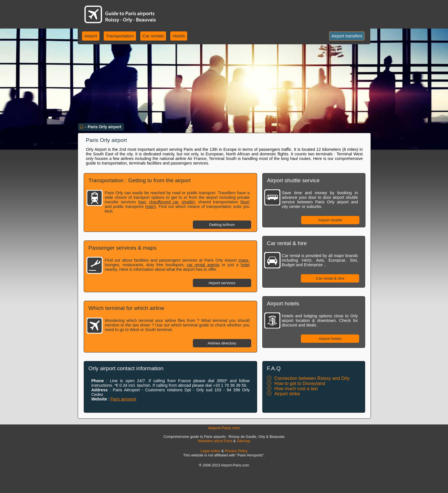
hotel (245, 265)
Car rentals (153, 36)
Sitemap (244, 441)
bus (245, 202)
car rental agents (203, 265)
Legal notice (210, 451)
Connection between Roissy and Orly (312, 378)
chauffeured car (164, 202)
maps (243, 260)
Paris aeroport (123, 399)
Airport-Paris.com (224, 428)
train (151, 207)
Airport (91, 36)
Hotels (179, 36)
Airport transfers (347, 36)
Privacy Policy (236, 451)
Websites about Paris (215, 441)
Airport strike (287, 394)
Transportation (120, 36)
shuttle (187, 202)
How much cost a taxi (296, 389)
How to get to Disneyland (300, 383)
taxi (143, 202)
